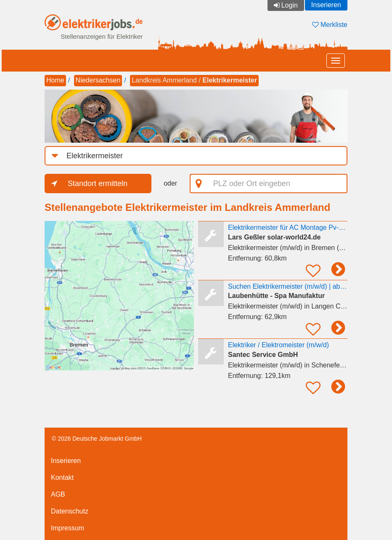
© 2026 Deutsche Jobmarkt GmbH (97, 439)
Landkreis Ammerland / (194, 80)
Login (290, 5)
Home (55, 80)
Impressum (68, 528)
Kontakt (62, 477)
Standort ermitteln (98, 184)
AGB (58, 494)
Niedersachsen (98, 80)
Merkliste (330, 25)
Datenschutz (70, 511)
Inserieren (326, 5)
